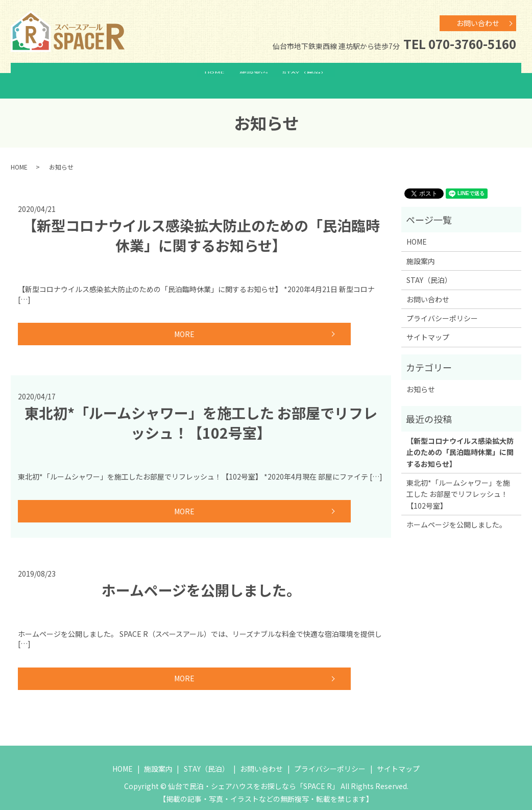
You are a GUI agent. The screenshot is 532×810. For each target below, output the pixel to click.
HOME (208, 76)
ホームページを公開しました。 (201, 580)
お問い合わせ (478, 23)
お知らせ (421, 379)
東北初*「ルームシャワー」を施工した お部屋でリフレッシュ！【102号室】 (201, 412)
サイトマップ (428, 327)
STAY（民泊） (312, 76)
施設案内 (254, 76)
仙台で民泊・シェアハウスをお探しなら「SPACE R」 (253, 776)
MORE (89, 324)
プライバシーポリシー (442, 308)
